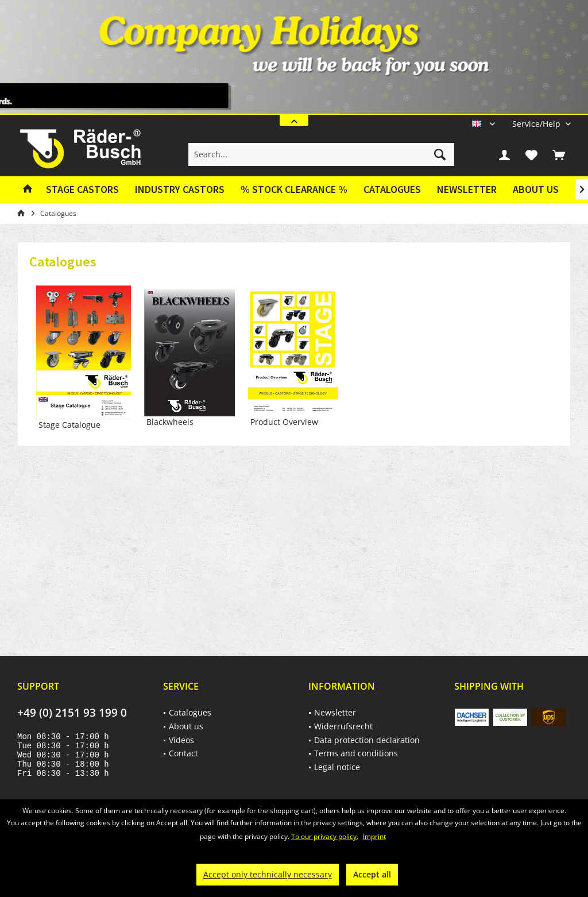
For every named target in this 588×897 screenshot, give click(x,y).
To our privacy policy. (325, 836)
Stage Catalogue (84, 358)
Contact (183, 753)
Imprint (374, 836)
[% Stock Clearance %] (294, 190)
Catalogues (392, 189)
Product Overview (293, 358)
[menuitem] (537, 124)
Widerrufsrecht (343, 726)
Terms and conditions (356, 753)
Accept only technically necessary (268, 874)
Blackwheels (189, 358)
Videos (181, 740)
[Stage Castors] (82, 190)
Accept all (372, 874)
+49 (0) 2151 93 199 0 (72, 713)
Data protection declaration (367, 740)
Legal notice (337, 767)
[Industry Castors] (180, 190)
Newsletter (467, 189)
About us (536, 189)
